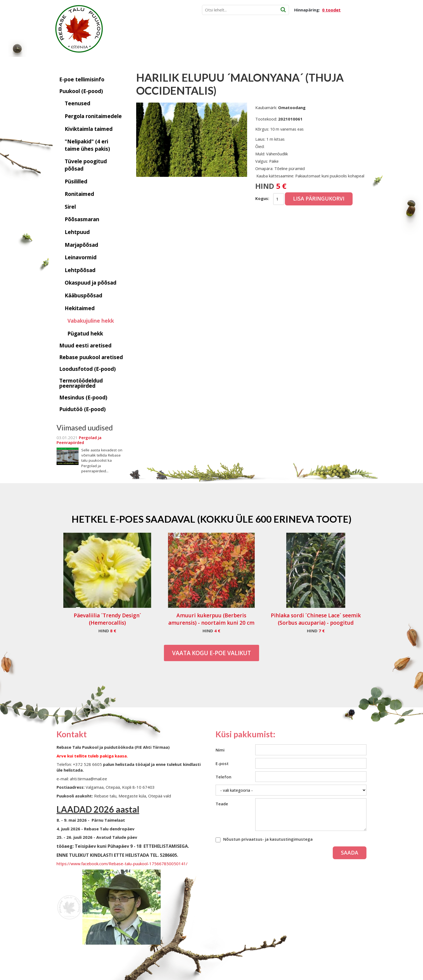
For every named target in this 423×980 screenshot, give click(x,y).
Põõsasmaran (82, 219)
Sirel (70, 207)
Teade (222, 804)
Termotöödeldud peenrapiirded (81, 383)
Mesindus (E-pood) (83, 397)
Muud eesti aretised (85, 346)
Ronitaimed (79, 194)
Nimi (220, 750)
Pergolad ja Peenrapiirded (79, 440)
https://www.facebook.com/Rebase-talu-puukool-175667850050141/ (122, 864)
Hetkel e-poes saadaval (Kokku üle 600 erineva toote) (211, 519)
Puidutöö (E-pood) (83, 409)
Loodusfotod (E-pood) (88, 369)
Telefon (223, 777)
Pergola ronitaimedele (93, 116)
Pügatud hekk (85, 334)
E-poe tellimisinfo (82, 79)
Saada (350, 853)
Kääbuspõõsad (83, 295)
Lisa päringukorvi (319, 199)
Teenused (77, 103)
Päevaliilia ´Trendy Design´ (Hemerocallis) (107, 619)
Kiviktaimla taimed (89, 129)
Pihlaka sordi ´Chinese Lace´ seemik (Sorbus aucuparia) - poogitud (316, 619)
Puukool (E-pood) (81, 91)
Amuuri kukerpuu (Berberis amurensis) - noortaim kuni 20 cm (211, 619)
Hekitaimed (80, 308)
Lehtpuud (77, 232)
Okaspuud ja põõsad (91, 283)
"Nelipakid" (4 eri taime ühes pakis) (87, 145)
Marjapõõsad (81, 245)
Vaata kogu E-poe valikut (211, 653)
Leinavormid (81, 257)
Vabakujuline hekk (91, 321)
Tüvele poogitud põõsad (86, 165)
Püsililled (76, 181)
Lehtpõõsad (80, 270)
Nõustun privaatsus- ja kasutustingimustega (268, 839)
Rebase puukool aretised (91, 357)
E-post (222, 763)
